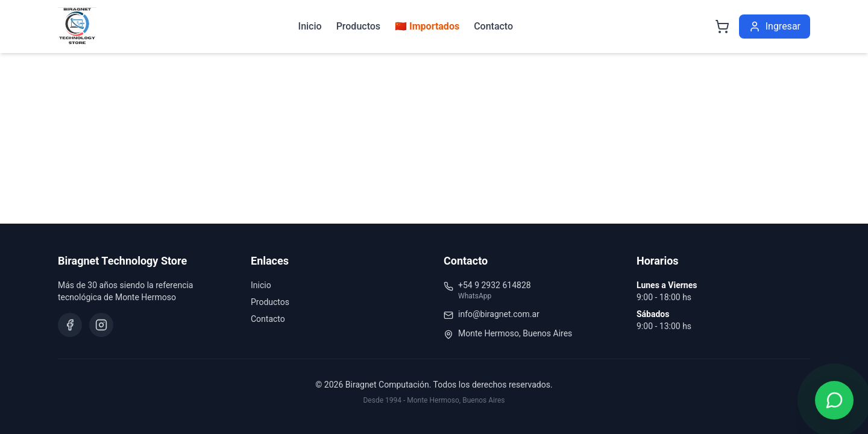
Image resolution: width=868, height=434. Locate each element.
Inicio (310, 26)
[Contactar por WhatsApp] (834, 400)
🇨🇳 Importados (427, 26)
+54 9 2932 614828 (495, 285)
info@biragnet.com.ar (499, 314)
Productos (358, 26)
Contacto (493, 26)
